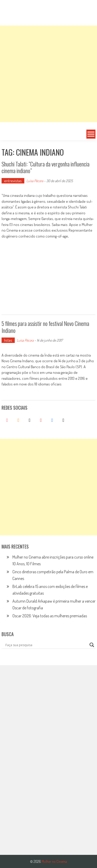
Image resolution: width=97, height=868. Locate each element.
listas (8, 340)
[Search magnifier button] (92, 645)
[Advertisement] (48, 74)
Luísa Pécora (35, 181)
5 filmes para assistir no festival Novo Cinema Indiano (45, 327)
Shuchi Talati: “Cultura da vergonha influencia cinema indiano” (46, 167)
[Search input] (46, 645)
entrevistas (13, 181)
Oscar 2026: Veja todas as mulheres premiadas (50, 616)
